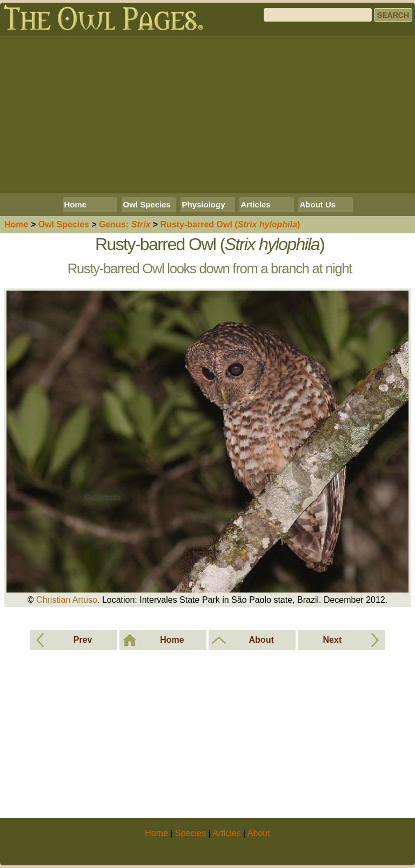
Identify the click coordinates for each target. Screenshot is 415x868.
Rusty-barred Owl (230, 224)
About (259, 833)
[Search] (318, 15)
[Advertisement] (207, 115)
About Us (318, 204)
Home (76, 204)
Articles (256, 204)
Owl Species (147, 204)
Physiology (204, 204)
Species (64, 224)
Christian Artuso (67, 600)
